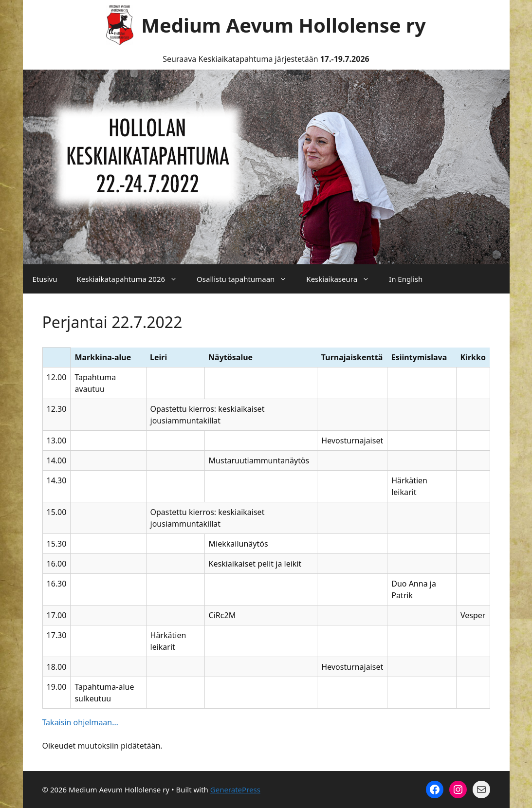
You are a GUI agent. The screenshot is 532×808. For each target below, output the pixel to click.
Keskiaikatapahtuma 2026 (132, 279)
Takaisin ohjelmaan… (80, 722)
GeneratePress (235, 790)
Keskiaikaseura (343, 279)
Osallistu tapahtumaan (247, 279)
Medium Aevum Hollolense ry (284, 25)
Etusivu (45, 279)
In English (406, 279)
